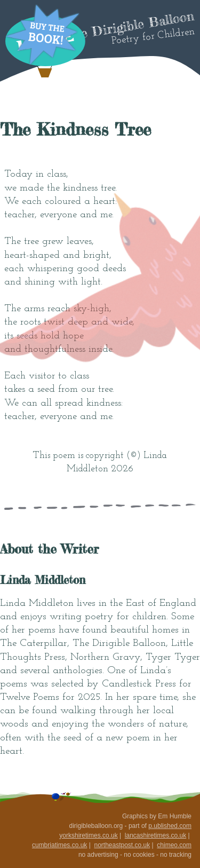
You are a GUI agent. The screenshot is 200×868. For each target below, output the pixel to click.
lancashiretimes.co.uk (155, 835)
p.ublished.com (170, 826)
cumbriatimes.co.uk (59, 845)
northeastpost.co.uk (122, 845)
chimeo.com (174, 845)
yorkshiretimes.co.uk (88, 835)
